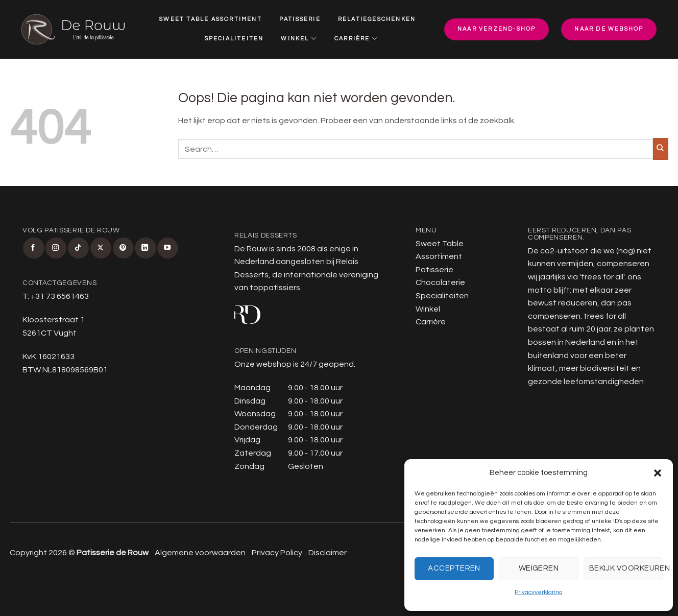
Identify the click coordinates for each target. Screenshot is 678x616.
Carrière (356, 39)
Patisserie (300, 19)
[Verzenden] (661, 149)
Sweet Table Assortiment (211, 19)
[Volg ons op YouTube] (168, 248)
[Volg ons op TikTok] (78, 248)
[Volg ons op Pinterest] (123, 248)
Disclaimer (328, 553)
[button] (658, 473)
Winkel (299, 39)
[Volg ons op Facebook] (33, 248)
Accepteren (454, 568)
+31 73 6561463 (60, 296)
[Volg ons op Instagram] (56, 248)
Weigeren (539, 568)
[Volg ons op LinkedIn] (145, 248)
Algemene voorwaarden (200, 553)
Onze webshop (263, 364)
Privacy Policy (277, 553)
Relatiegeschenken (377, 19)
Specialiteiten (234, 39)
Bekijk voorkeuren (626, 568)
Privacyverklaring (539, 592)
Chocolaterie (440, 282)
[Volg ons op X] (101, 248)
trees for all (602, 277)
